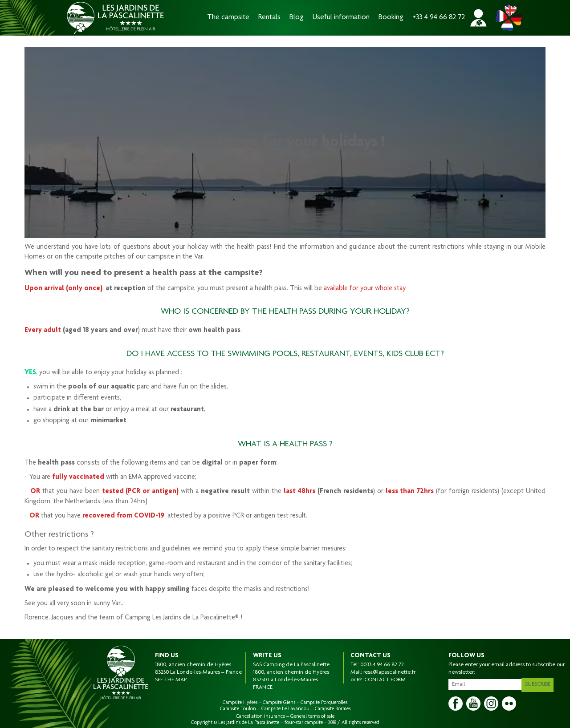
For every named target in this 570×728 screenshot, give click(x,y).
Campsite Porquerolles (324, 703)
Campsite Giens (279, 703)
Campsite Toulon (238, 709)
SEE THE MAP (171, 680)
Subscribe (539, 683)
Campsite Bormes (333, 709)
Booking (391, 18)
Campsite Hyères (240, 703)
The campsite (228, 18)
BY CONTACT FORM (381, 680)
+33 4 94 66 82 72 (439, 18)
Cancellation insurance (261, 716)
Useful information (341, 18)
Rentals (269, 18)
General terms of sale (312, 716)
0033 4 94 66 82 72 (382, 665)
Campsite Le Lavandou (285, 709)
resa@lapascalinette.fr (389, 672)
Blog (297, 18)
